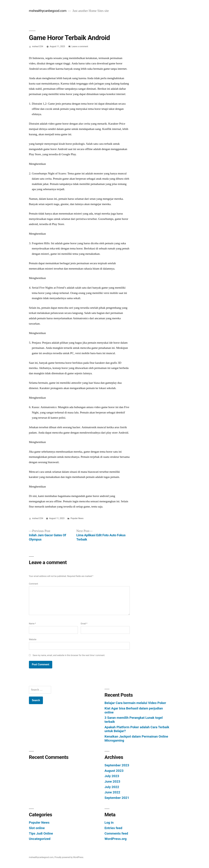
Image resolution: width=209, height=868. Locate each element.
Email (84, 624)
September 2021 (117, 798)
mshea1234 (38, 46)
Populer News (77, 518)
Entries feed (113, 828)
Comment (34, 584)
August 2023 (114, 771)
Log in (109, 823)
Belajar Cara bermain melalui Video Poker (135, 703)
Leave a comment (80, 46)
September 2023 (117, 765)
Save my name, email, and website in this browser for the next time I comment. (69, 655)
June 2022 (112, 792)
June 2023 (112, 781)
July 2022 (112, 787)
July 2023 (112, 776)
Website (33, 639)
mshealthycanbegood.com (48, 11)
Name (32, 624)
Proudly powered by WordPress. (69, 857)
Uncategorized (40, 839)
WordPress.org (116, 839)
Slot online (37, 828)
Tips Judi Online (41, 833)
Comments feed (116, 833)
